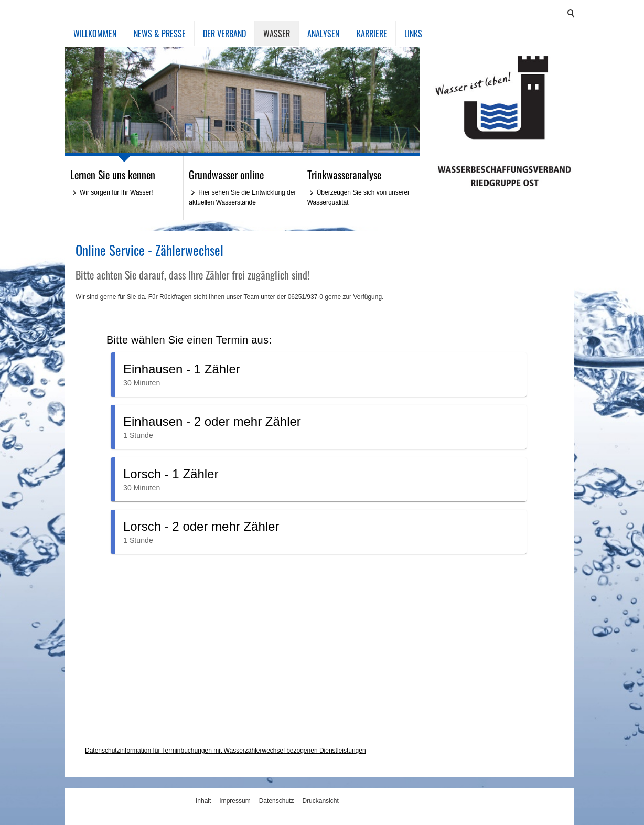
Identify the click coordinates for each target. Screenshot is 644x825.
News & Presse (160, 34)
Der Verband (224, 34)
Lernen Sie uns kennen (113, 175)
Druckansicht (320, 801)
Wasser (277, 34)
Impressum (235, 801)
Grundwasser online (226, 175)
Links (413, 34)
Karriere (372, 34)
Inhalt (203, 801)
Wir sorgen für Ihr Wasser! (116, 192)
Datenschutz (277, 801)
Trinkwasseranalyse (344, 175)
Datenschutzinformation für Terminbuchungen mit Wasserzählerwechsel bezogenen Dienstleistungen (226, 751)
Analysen (323, 34)
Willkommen (95, 34)
